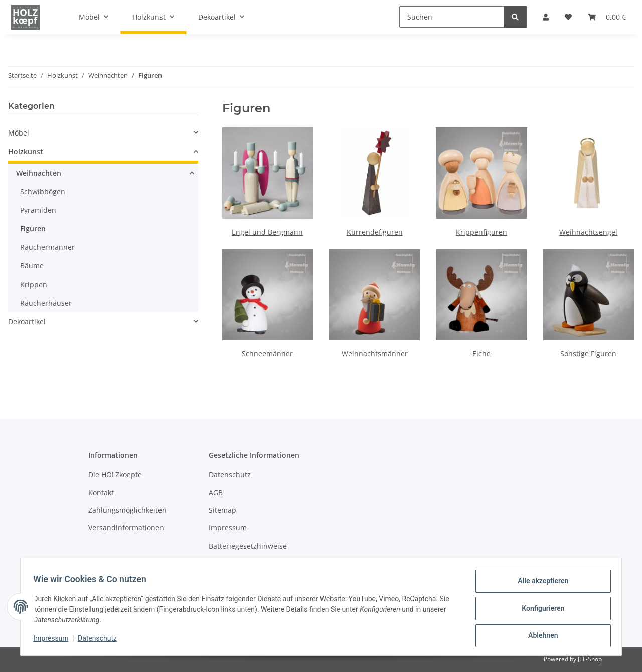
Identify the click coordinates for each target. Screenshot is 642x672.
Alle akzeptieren (539, 584)
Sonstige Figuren (588, 354)
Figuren (33, 229)
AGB (216, 493)
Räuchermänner (47, 247)
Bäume (32, 266)
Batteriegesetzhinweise (248, 546)
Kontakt (101, 493)
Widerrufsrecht (234, 563)
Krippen (34, 284)
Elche (481, 354)
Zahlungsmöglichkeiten (127, 510)
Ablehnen (539, 636)
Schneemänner (267, 354)
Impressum (54, 641)
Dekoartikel (27, 321)
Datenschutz (101, 641)
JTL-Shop (590, 659)
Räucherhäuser (46, 303)
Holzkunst (26, 151)
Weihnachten (39, 173)
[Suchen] (452, 17)
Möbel (19, 133)
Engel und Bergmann (267, 232)
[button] (103, 133)
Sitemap (222, 510)
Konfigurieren (539, 610)
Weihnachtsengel (588, 232)
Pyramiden (38, 210)
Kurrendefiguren (375, 232)
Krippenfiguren (481, 232)
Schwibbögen (43, 191)
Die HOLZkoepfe (115, 475)
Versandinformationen (126, 528)
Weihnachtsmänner (375, 354)
